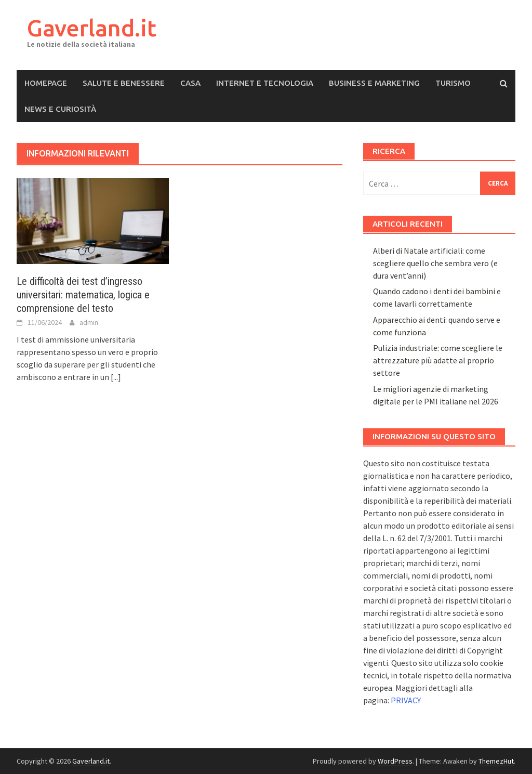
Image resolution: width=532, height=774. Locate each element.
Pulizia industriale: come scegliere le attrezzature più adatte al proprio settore (438, 360)
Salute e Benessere (124, 83)
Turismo (453, 83)
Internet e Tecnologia (265, 83)
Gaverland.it (92, 28)
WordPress (395, 761)
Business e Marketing (374, 83)
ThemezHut (496, 761)
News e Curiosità (60, 109)
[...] (116, 377)
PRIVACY (406, 700)
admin (89, 322)
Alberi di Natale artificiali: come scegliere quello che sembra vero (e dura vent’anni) (435, 263)
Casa (190, 83)
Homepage (46, 83)
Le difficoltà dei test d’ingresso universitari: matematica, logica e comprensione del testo (83, 295)
